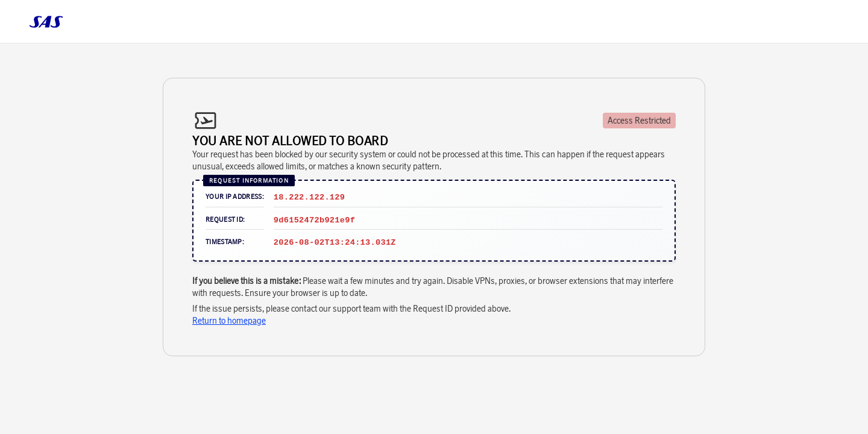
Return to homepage (229, 321)
